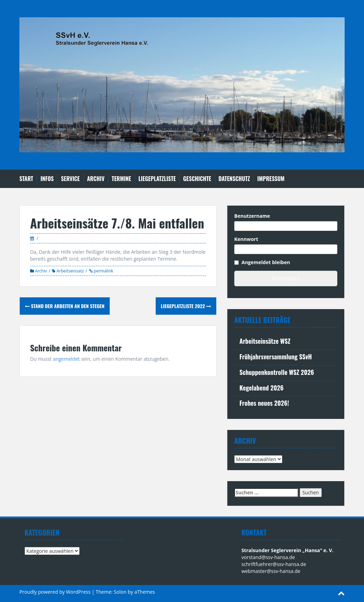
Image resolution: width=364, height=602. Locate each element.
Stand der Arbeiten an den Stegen (65, 306)
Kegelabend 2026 (262, 388)
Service (70, 179)
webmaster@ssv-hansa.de (271, 571)
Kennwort (246, 239)
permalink (103, 271)
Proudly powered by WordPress (55, 592)
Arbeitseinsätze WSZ (265, 341)
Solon (120, 592)
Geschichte (197, 179)
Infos (47, 179)
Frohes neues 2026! (264, 403)
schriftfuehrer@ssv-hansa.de (274, 564)
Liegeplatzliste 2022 (186, 306)
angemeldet (66, 359)
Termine (121, 179)
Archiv (96, 179)
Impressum (271, 179)
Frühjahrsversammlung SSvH (276, 357)
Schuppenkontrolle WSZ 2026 (277, 372)
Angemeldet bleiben (266, 262)
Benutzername (252, 216)
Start (26, 179)
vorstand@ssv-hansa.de (268, 557)
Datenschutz (234, 179)
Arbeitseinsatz (70, 271)
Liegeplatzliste (157, 179)
